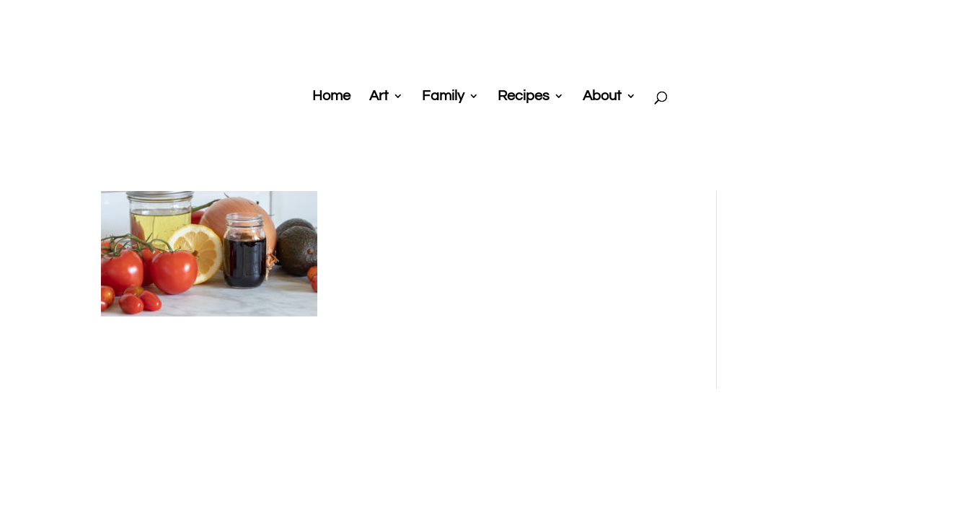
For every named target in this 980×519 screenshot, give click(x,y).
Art (379, 97)
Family (443, 97)
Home (331, 97)
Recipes (524, 97)
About (602, 97)
